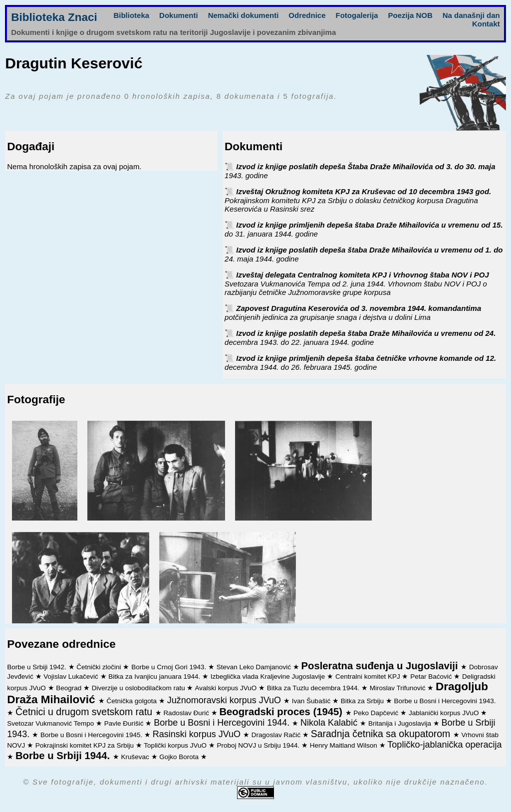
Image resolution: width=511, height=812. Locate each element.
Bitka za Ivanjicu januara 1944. (155, 677)
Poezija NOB (410, 15)
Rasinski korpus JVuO (198, 734)
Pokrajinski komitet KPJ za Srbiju (86, 745)
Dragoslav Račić (277, 735)
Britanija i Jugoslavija (401, 723)
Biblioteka (131, 15)
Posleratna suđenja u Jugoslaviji (381, 666)
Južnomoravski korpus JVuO (225, 700)
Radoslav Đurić (187, 713)
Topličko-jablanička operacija (444, 745)
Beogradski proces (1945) (282, 712)
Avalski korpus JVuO (227, 688)
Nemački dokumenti (244, 15)
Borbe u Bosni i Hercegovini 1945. (92, 735)
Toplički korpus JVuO (176, 745)
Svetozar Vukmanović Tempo (51, 723)
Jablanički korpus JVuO (445, 713)
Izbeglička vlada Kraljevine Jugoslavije (269, 677)
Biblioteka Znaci (54, 17)
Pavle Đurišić (125, 723)
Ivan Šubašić (312, 701)
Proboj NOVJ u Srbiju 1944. (259, 745)
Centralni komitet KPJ (369, 677)
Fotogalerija (357, 15)
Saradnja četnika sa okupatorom (382, 734)
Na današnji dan (471, 15)
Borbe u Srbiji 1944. (64, 756)
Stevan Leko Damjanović (255, 667)
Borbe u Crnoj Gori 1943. (170, 667)
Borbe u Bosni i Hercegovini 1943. (445, 701)
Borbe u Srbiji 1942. (37, 667)
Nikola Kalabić (330, 723)
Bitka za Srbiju (363, 701)
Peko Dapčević (377, 713)
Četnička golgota (133, 701)
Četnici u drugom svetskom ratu (85, 712)
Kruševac (136, 757)
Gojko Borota (180, 757)
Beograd (70, 688)
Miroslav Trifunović (399, 688)
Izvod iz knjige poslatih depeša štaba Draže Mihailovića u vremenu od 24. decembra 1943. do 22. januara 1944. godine (360, 338)
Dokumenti (179, 15)
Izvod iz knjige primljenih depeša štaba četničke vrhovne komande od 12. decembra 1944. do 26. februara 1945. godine (360, 363)
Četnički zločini (100, 667)
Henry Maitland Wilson (345, 745)
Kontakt (486, 24)
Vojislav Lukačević (72, 677)
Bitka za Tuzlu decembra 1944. (314, 688)
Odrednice (307, 15)
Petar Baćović (432, 677)
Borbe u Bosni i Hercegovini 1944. (223, 723)
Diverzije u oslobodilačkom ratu (139, 688)
